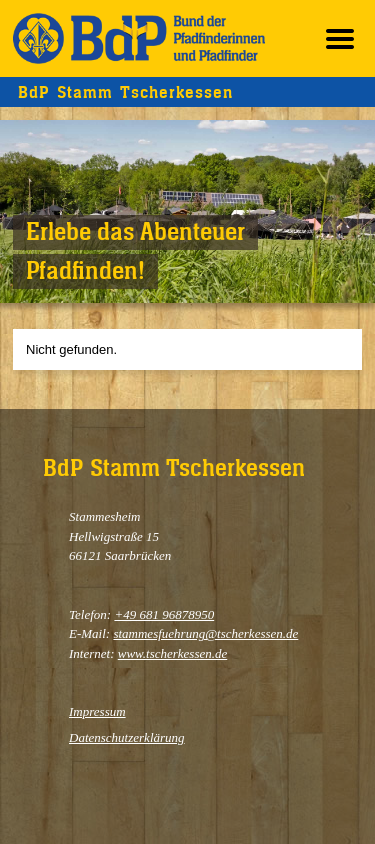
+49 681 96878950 (164, 614)
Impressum (97, 711)
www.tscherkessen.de (173, 653)
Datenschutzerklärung (127, 737)
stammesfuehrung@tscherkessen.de (205, 633)
